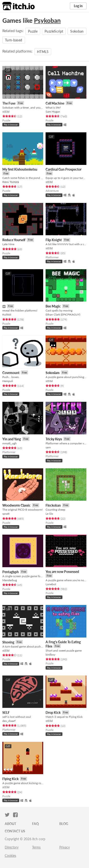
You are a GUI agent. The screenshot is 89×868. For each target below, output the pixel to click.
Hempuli (8, 381)
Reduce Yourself (14, 240)
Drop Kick (53, 712)
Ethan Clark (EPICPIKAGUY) (63, 314)
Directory (12, 847)
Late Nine (8, 244)
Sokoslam (53, 373)
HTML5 (43, 52)
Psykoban (47, 20)
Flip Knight (54, 240)
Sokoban (77, 31)
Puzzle (33, 31)
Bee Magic (53, 306)
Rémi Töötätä (11, 182)
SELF (6, 712)
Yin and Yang (12, 439)
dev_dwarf (9, 721)
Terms (36, 847)
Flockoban (53, 505)
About (10, 824)
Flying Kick (10, 779)
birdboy (50, 655)
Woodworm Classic (16, 505)
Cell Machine (55, 103)
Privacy (65, 847)
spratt (6, 514)
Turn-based (14, 40)
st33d (6, 112)
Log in (78, 6)
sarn (48, 447)
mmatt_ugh (9, 443)
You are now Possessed (62, 572)
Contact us (15, 831)
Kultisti (7, 314)
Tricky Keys (54, 439)
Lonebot (51, 584)
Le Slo (49, 514)
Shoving (8, 642)
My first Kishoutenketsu (20, 169)
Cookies (10, 856)
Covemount (11, 373)
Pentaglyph (11, 572)
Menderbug (10, 580)
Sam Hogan (53, 112)
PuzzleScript (54, 31)
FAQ (35, 824)
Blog (64, 824)
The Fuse (9, 103)
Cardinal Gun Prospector (63, 169)
